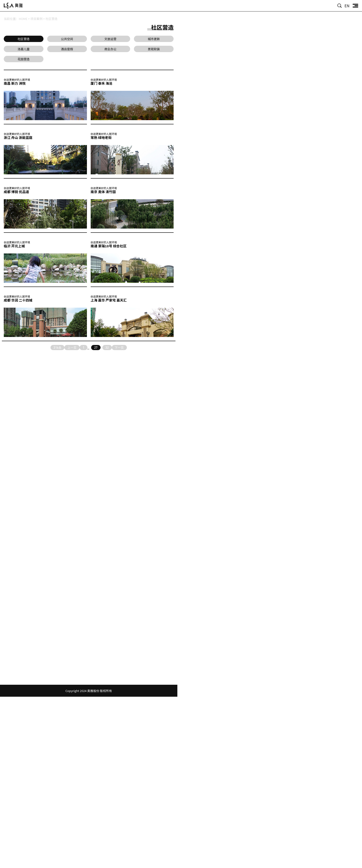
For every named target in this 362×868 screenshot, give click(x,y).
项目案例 (37, 19)
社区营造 (52, 19)
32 (107, 348)
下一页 (119, 348)
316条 (58, 348)
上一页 (72, 348)
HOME (23, 19)
